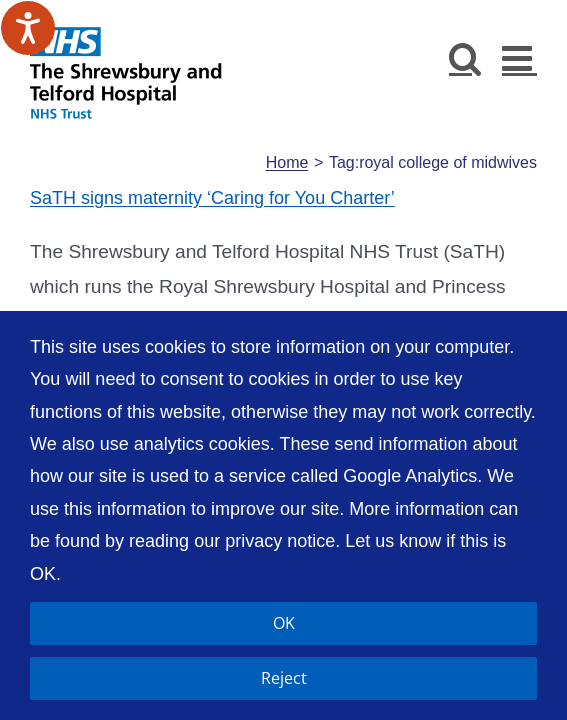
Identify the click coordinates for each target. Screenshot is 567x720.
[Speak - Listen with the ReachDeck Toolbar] (28, 28)
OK (284, 623)
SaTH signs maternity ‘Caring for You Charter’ (212, 196)
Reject (284, 678)
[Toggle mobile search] (465, 57)
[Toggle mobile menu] (519, 57)
